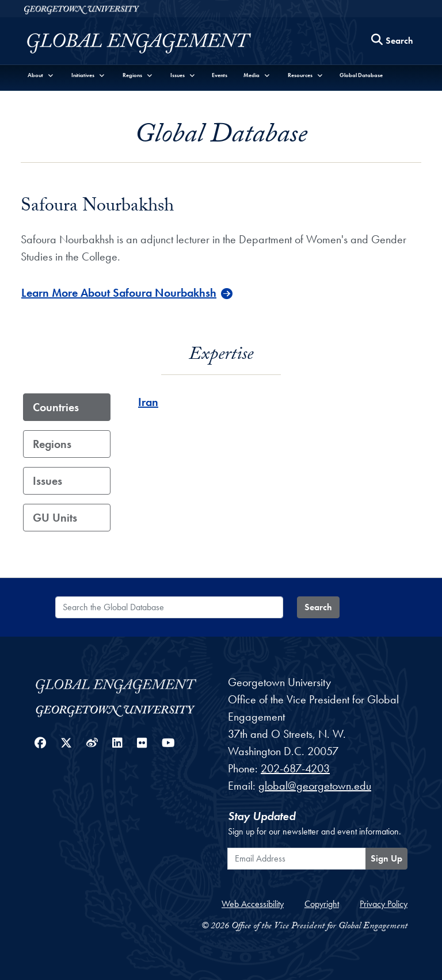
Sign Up (386, 858)
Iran (148, 402)
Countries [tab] (56, 407)
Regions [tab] (52, 444)
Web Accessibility (253, 904)
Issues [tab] (47, 481)
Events (220, 75)
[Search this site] (393, 41)
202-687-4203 (295, 768)
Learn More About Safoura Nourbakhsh (119, 293)
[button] (41, 75)
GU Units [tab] (55, 518)
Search (318, 607)
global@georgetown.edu (315, 786)
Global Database (361, 75)
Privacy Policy (384, 904)
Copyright (322, 904)
